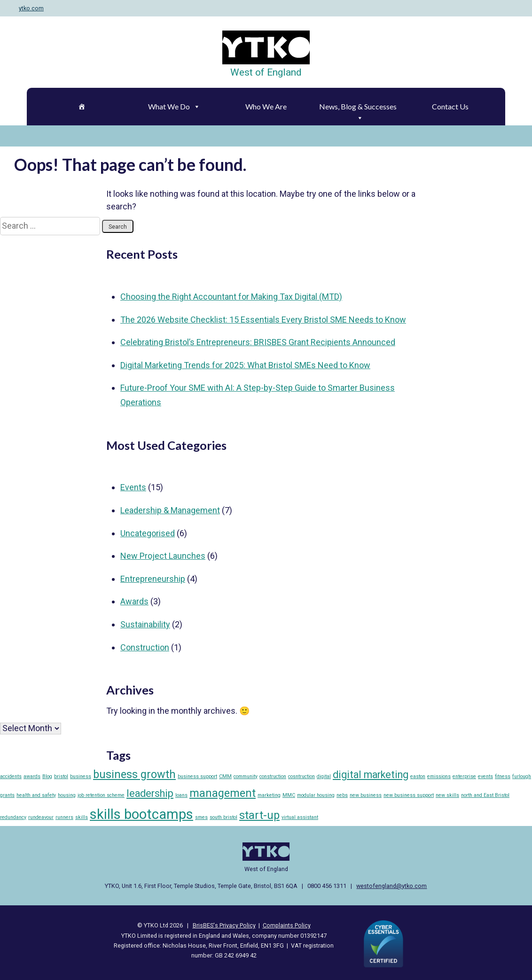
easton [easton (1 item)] (418, 776)
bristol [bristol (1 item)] (61, 776)
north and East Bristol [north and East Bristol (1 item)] (485, 795)
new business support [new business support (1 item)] (409, 795)
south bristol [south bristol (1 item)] (223, 817)
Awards (134, 601)
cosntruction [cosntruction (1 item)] (301, 776)
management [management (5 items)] (223, 793)
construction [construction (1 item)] (273, 776)
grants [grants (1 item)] (7, 795)
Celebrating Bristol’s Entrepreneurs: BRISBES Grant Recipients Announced (258, 342)
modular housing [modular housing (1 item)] (316, 795)
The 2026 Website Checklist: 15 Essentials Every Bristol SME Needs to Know (263, 320)
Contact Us (450, 106)
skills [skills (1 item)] (82, 817)
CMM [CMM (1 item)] (225, 776)
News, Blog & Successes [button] (358, 109)
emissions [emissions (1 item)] (439, 776)
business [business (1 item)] (81, 776)
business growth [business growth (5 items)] (134, 774)
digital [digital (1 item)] (324, 776)
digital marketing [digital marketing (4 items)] (371, 775)
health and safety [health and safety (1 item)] (36, 795)
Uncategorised (148, 533)
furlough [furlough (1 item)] (522, 776)
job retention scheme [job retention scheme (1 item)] (101, 795)
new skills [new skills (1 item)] (447, 795)
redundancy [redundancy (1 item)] (13, 817)
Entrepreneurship (153, 579)
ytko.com (31, 8)
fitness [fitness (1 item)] (503, 776)
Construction (145, 647)
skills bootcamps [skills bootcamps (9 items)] (141, 814)
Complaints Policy (287, 925)
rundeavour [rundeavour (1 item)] (41, 817)
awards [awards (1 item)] (32, 776)
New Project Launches (163, 556)
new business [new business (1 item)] (366, 795)
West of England (266, 72)
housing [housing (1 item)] (67, 795)
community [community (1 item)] (246, 776)
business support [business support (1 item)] (197, 776)
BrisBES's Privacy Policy (224, 925)
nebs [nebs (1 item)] (342, 795)
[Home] (82, 107)
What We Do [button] (174, 106)
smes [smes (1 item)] (201, 817)
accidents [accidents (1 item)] (11, 776)
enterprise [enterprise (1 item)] (464, 776)
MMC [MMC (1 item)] (289, 795)
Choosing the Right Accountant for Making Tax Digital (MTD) (231, 297)
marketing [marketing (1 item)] (269, 795)
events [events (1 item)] (485, 776)
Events (133, 487)
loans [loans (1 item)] (181, 795)
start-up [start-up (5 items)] (259, 815)
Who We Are (266, 106)
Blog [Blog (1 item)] (47, 776)
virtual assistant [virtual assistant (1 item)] (300, 817)
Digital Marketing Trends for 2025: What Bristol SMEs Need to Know (245, 365)
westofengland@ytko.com (391, 886)
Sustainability (145, 624)
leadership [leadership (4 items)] (150, 793)
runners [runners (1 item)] (64, 817)
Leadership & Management (170, 510)
